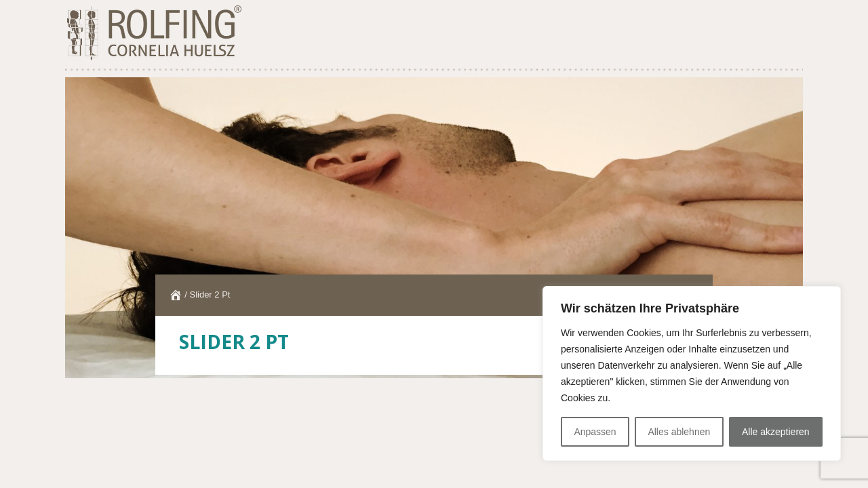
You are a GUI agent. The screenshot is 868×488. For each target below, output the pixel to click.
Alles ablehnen (679, 432)
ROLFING (153, 34)
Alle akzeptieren (776, 432)
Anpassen (595, 432)
